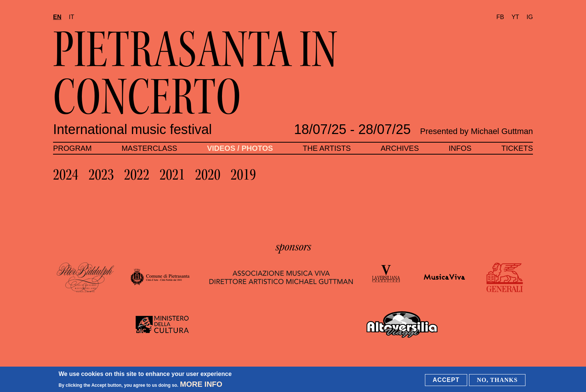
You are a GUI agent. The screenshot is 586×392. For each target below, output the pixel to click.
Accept (446, 380)
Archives (400, 148)
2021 (172, 175)
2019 (243, 175)
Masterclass (149, 148)
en (57, 17)
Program (72, 148)
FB (500, 17)
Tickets (517, 148)
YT (515, 17)
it (71, 17)
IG (530, 17)
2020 (208, 175)
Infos (460, 148)
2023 (101, 175)
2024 (66, 175)
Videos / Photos (240, 148)
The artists (327, 148)
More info (201, 385)
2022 (137, 175)
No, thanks (497, 380)
